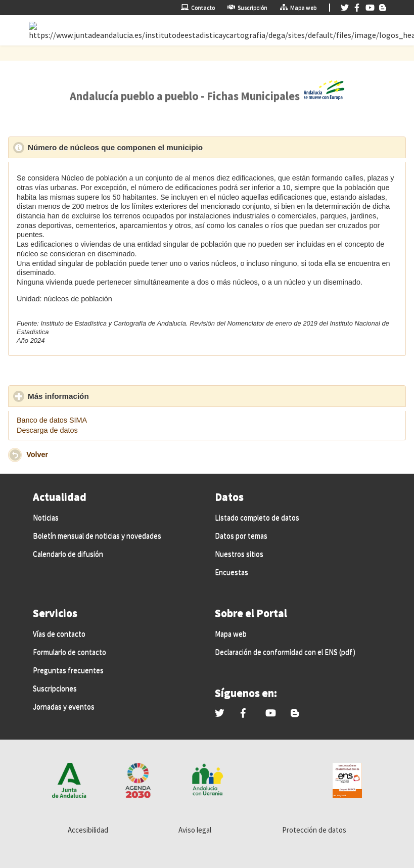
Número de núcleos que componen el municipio (162, 147)
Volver (37, 454)
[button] (15, 455)
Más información (105, 396)
